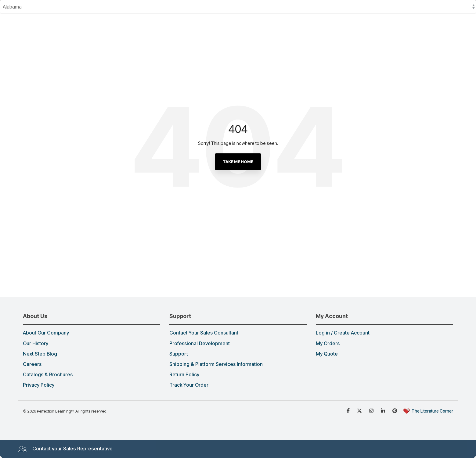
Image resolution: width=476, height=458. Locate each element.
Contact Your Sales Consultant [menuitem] (204, 333)
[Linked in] (384, 410)
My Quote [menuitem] (327, 354)
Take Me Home (238, 162)
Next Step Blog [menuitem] (40, 354)
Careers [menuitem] (32, 364)
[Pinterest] (395, 410)
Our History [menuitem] (36, 344)
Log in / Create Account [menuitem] (343, 333)
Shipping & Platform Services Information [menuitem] (216, 364)
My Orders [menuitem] (328, 344)
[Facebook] (349, 410)
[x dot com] (360, 410)
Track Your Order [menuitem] (189, 385)
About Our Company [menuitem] (46, 333)
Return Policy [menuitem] (184, 375)
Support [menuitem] (179, 354)
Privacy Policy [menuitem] (39, 385)
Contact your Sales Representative (65, 449)
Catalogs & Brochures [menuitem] (48, 375)
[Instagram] (372, 410)
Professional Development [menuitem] (200, 344)
